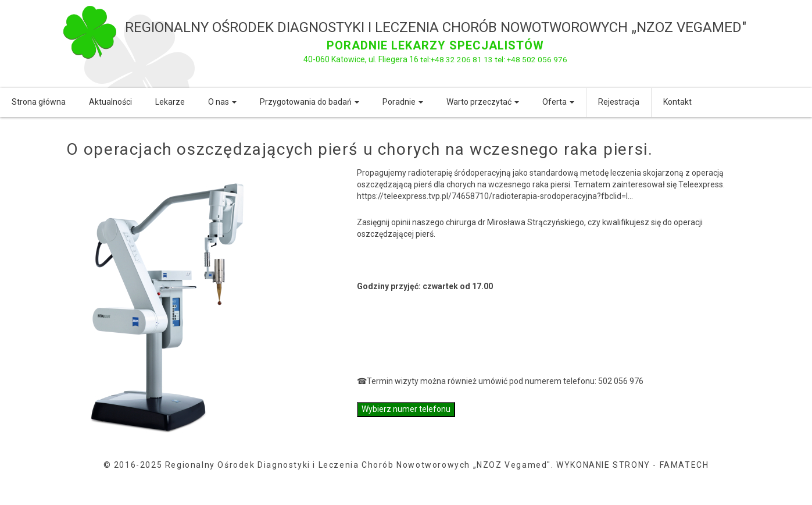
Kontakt (677, 102)
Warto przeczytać (483, 102)
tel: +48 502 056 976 (531, 59)
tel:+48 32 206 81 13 (456, 59)
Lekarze (170, 102)
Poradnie (403, 102)
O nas (222, 102)
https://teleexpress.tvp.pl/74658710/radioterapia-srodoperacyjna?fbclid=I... (495, 196)
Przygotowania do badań (310, 102)
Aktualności (110, 102)
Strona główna (39, 102)
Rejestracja (619, 102)
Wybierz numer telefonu (406, 409)
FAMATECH (684, 465)
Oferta (558, 102)
